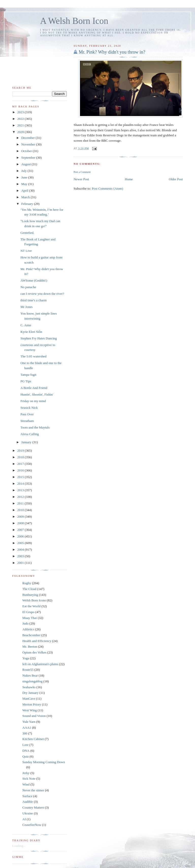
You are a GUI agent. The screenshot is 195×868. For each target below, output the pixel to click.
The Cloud (29, 589)
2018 (21, 457)
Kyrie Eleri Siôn (31, 332)
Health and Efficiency (37, 641)
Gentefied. (27, 233)
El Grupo (28, 612)
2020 (21, 132)
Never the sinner (33, 790)
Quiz (26, 756)
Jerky (26, 773)
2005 (21, 543)
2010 (21, 510)
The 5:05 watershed (33, 356)
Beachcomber (31, 635)
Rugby (27, 583)
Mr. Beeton (30, 646)
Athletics (28, 629)
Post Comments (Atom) (107, 189)
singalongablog (32, 681)
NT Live (26, 251)
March (26, 197)
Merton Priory (32, 704)
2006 (21, 536)
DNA (26, 751)
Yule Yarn (29, 722)
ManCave (29, 699)
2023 (21, 112)
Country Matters (33, 807)
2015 (21, 477)
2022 (21, 119)
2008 (21, 523)
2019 (21, 451)
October (27, 151)
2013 (21, 490)
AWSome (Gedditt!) (34, 280)
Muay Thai (30, 618)
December (29, 138)
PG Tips (26, 381)
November (29, 144)
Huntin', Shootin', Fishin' (37, 394)
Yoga (26, 658)
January (27, 442)
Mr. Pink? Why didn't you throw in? (112, 52)
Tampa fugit (28, 375)
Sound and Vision (34, 716)
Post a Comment (82, 172)
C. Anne (26, 325)
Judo (26, 623)
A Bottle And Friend (34, 388)
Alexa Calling (30, 434)
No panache (28, 287)
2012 (21, 497)
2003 (21, 556)
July (25, 171)
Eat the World (31, 606)
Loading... (19, 846)
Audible (28, 802)
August (27, 164)
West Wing (30, 710)
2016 (21, 470)
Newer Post (81, 179)
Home (129, 179)
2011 (21, 503)
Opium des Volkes (34, 652)
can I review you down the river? (42, 294)
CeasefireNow (32, 825)
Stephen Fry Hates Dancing (38, 338)
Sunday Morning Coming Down (44, 762)
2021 (21, 125)
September (29, 158)
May (25, 184)
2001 (21, 563)
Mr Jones (26, 307)
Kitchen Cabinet (33, 739)
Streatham (27, 421)
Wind (26, 784)
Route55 (28, 670)
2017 (21, 464)
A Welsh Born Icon (74, 21)
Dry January (30, 693)
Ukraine (28, 813)
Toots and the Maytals (35, 427)
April (25, 191)
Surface (27, 796)
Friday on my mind (33, 401)
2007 (21, 530)
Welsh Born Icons (34, 600)
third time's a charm (33, 300)
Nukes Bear (30, 675)
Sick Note (29, 779)
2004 (21, 550)
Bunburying (30, 595)
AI (24, 819)
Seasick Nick (29, 408)
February (28, 204)
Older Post (176, 179)
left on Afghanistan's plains (40, 664)
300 (25, 733)
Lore (26, 745)
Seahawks (29, 687)
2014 (21, 484)
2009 (21, 517)
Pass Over (27, 414)
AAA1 (27, 727)
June (25, 177)
